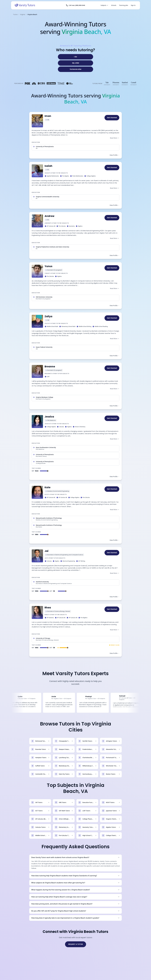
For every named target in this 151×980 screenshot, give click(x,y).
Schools (114, 5)
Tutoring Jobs (124, 5)
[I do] (75, 57)
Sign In (133, 5)
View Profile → (114, 155)
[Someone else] (75, 69)
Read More (115, 138)
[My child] (75, 63)
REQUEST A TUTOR (76, 944)
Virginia (23, 14)
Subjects (104, 5)
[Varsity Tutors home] (25, 5)
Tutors (15, 14)
